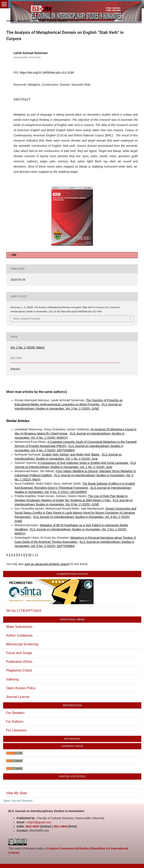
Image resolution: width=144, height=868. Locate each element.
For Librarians (16, 730)
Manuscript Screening (22, 644)
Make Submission (19, 627)
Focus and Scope (19, 653)
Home (10, 21)
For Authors (15, 722)
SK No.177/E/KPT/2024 (24, 611)
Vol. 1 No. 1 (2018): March (50, 21)
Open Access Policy (21, 688)
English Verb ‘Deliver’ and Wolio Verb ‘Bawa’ (71, 454)
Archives (23, 21)
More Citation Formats (27, 319)
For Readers (15, 713)
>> (36, 555)
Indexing (12, 679)
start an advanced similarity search (47, 564)
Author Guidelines (19, 635)
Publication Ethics (19, 662)
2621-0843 (61, 826)
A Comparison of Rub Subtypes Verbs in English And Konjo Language (83, 463)
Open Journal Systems (18, 801)
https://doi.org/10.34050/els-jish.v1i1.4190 (47, 73)
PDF (14, 255)
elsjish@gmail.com (39, 822)
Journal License (18, 697)
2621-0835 (32, 826)
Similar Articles (18, 421)
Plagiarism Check (19, 670)
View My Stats (17, 793)
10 (30, 555)
